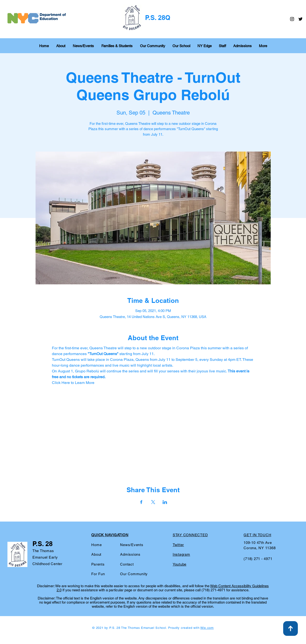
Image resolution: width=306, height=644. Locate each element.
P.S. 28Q (158, 18)
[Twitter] (300, 19)
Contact (127, 564)
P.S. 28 (43, 544)
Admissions (130, 554)
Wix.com (207, 628)
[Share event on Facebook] (141, 502)
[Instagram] (292, 19)
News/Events (132, 545)
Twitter (178, 545)
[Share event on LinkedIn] (165, 502)
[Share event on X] (153, 502)
